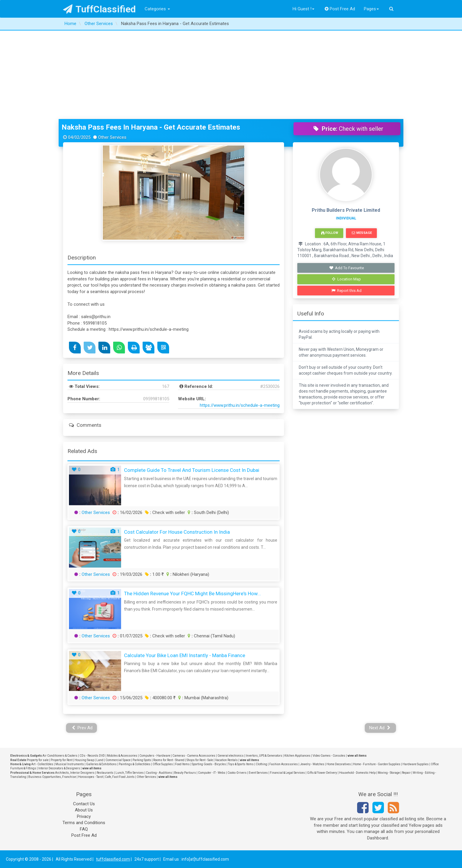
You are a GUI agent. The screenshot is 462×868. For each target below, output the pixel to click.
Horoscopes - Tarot (90, 777)
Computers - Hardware (155, 756)
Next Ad (380, 728)
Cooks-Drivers (237, 773)
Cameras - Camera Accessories (194, 756)
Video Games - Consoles (329, 756)
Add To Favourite (347, 268)
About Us (84, 810)
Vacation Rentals (226, 760)
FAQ (84, 829)
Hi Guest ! (303, 9)
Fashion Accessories (284, 764)
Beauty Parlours (185, 773)
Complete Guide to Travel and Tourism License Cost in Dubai (192, 470)
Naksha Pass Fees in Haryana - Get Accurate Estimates (151, 127)
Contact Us (84, 804)
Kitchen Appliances (297, 756)
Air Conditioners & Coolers (60, 756)
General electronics (231, 756)
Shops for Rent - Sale (200, 760)
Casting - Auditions (159, 773)
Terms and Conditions (84, 823)
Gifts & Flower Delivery (322, 773)
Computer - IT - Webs (212, 773)
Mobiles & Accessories (122, 756)
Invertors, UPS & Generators (264, 756)
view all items (357, 756)
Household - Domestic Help (357, 773)
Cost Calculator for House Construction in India (177, 532)
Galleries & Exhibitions (101, 764)
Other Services (96, 512)
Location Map (346, 279)
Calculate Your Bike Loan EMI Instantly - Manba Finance (185, 655)
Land (100, 760)
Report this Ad (347, 291)
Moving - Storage (389, 773)
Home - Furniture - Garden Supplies (377, 764)
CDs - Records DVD (92, 756)
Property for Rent (62, 760)
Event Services (258, 773)
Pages (371, 9)
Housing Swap (84, 760)
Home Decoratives (339, 764)
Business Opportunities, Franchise (52, 777)
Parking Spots (142, 760)
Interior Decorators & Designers (59, 768)
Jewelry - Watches (312, 764)
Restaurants (105, 773)
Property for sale (38, 760)
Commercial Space (118, 760)
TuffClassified (99, 9)
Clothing (261, 764)
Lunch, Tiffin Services (130, 773)
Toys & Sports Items (241, 764)
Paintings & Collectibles (135, 764)
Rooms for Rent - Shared (169, 760)
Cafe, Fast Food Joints (120, 777)
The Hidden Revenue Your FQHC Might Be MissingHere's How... (193, 593)
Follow (330, 233)
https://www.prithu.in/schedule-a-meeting (240, 405)
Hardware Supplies (416, 764)
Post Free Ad (340, 9)
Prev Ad (82, 728)
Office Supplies (163, 764)
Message (362, 233)
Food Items (182, 764)
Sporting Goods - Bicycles (209, 764)
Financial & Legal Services (287, 773)
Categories (157, 9)
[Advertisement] (231, 75)
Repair (406, 773)
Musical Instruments (70, 764)
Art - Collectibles (42, 764)
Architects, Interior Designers (75, 773)
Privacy (84, 816)
